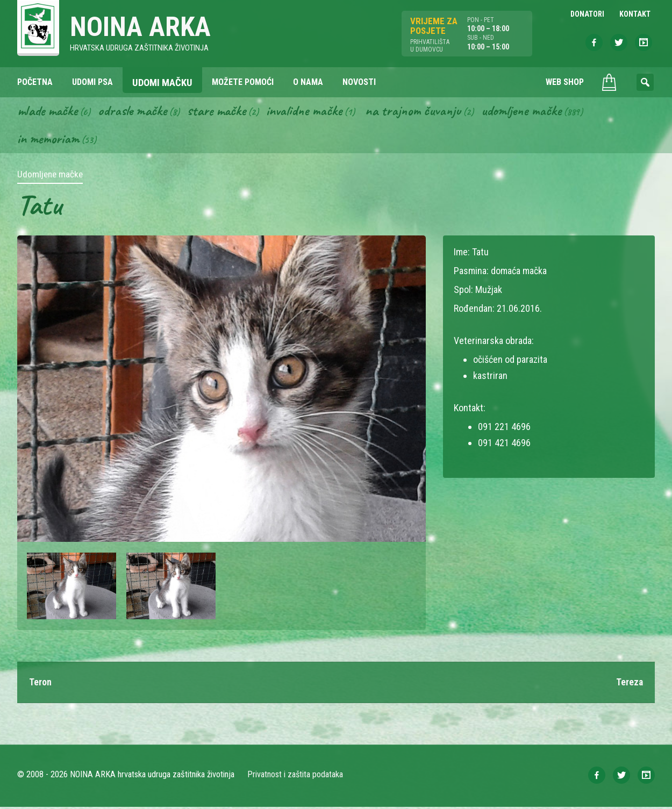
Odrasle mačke (136, 112)
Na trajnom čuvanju (423, 112)
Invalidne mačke (312, 112)
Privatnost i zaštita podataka (295, 776)
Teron (40, 684)
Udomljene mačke (534, 112)
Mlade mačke (49, 112)
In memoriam (49, 140)
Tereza (629, 684)
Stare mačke (222, 112)
